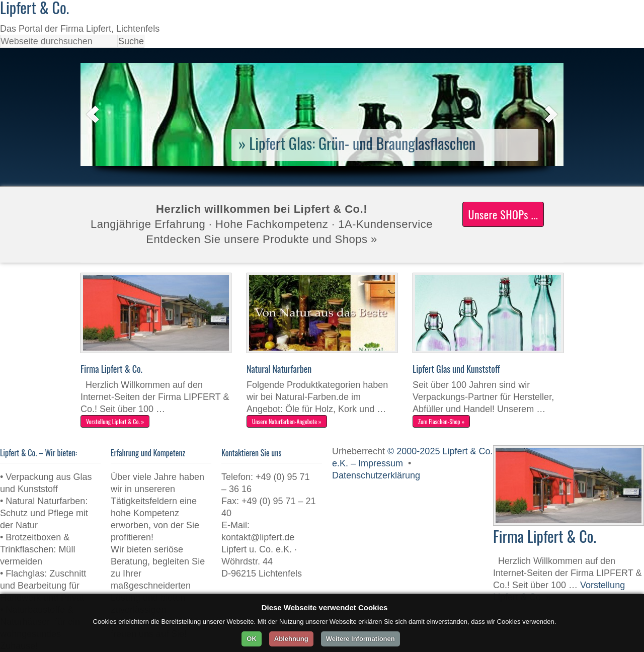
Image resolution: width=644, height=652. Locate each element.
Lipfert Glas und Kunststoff (456, 369)
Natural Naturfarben (279, 369)
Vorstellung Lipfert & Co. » (115, 421)
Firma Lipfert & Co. (111, 369)
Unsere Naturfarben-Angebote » (287, 421)
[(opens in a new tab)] (322, 163)
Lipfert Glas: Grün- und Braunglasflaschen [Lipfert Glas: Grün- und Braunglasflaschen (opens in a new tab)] (362, 143)
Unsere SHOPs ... (503, 214)
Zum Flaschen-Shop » (441, 421)
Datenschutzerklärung (376, 475)
